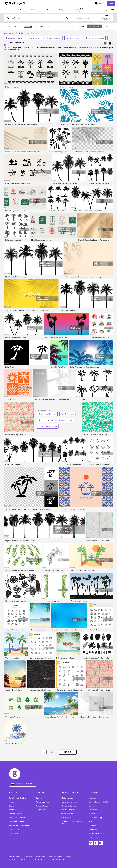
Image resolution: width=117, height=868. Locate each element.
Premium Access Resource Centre (71, 822)
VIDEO (49, 26)
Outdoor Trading (12, 658)
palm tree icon (35, 38)
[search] (9, 18)
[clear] (68, 18)
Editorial (13, 806)
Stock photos (14, 829)
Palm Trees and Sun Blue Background (85, 367)
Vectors (108, 26)
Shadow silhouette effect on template (95, 717)
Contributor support (17, 821)
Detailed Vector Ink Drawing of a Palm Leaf (61, 570)
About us (92, 798)
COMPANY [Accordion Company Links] (93, 792)
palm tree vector (54, 38)
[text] (39, 18)
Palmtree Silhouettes (69, 310)
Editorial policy (28, 857)
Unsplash (92, 825)
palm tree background (95, 38)
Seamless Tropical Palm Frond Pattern (43, 690)
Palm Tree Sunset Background (57, 337)
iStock (91, 821)
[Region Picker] (23, 784)
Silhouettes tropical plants (15, 601)
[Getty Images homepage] (15, 3)
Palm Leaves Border (51, 601)
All (72, 26)
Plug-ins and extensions (70, 806)
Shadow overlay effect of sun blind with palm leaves (25, 152)
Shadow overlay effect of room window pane (52, 399)
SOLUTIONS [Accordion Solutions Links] (41, 792)
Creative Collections (17, 818)
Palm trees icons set (13, 240)
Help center (93, 837)
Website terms (15, 857)
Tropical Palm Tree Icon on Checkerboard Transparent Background (32, 509)
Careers (92, 806)
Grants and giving (95, 818)
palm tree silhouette (14, 38)
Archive (12, 810)
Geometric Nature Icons (15, 717)
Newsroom (93, 810)
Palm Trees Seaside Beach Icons (18, 183)
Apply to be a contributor (19, 825)
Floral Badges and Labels (15, 211)
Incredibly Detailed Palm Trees (65, 183)
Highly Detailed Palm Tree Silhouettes (87, 211)
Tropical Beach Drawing (15, 743)
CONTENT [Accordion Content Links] (14, 792)
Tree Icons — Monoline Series (100, 464)
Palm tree (81, 399)
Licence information (55, 857)
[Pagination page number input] (44, 752)
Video (11, 802)
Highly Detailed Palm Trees (16, 277)
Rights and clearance (69, 802)
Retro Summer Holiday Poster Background (73, 658)
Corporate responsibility (98, 802)
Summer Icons (11, 399)
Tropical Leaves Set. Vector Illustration (97, 658)
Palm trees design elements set (61, 152)
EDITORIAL (39, 26)
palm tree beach (73, 38)
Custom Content (16, 814)
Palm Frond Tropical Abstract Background (78, 124)
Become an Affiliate (96, 833)
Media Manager (67, 798)
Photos (81, 26)
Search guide (66, 818)
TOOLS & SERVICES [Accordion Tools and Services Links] (69, 792)
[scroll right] (111, 38)
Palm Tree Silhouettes (57, 211)
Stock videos (14, 833)
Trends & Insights (68, 810)
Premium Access (42, 806)
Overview (39, 798)
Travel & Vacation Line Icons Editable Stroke (23, 630)
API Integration (67, 814)
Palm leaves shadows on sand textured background (85, 277)
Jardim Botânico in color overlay (84, 570)
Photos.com (93, 829)
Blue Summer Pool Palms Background (67, 630)
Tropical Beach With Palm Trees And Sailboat (63, 717)
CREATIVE (28, 26)
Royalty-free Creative (18, 798)
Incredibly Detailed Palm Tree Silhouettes (21, 124)
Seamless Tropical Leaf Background (97, 434)
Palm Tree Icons (12, 87)
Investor (92, 814)
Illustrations (94, 26)
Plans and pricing (42, 802)
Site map (68, 857)
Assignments (41, 810)
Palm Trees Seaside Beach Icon (72, 509)
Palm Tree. (9, 367)
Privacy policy (40, 857)
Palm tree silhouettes (79, 601)
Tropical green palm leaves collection (20, 570)
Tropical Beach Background (42, 630)
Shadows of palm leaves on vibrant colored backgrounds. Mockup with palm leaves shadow (41, 310)
